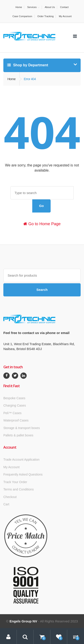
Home (19, 7)
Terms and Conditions (18, 489)
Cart (6, 504)
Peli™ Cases (12, 413)
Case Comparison (22, 16)
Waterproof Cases (16, 420)
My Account (65, 16)
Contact (64, 7)
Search (42, 290)
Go (42, 206)
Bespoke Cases (14, 398)
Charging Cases (15, 405)
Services (32, 7)
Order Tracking (46, 16)
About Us (50, 7)
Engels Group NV (23, 621)
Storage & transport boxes (22, 428)
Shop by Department (28, 65)
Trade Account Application (21, 460)
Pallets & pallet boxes (18, 435)
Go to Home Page (42, 224)
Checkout (10, 497)
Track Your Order (15, 482)
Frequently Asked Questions (23, 474)
